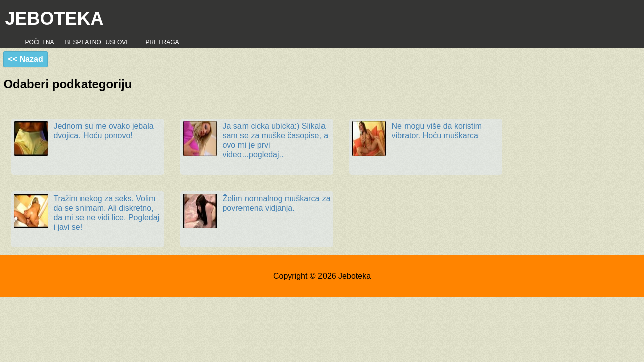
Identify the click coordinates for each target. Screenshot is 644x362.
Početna (40, 42)
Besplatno (83, 42)
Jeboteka (54, 18)
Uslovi (117, 42)
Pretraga (163, 42)
